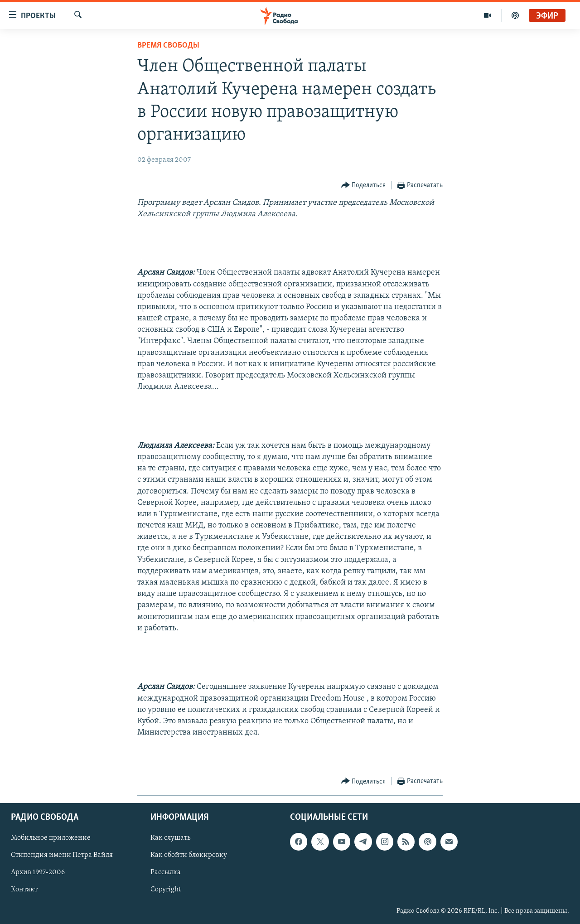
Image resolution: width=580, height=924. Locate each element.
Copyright (166, 890)
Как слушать (170, 838)
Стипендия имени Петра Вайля (62, 855)
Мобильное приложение (51, 838)
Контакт (24, 890)
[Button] (364, 186)
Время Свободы (168, 46)
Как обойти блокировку (189, 855)
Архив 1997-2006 (38, 872)
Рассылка (166, 872)
